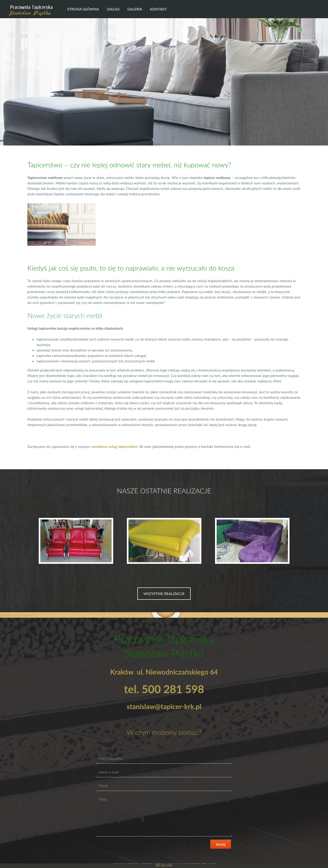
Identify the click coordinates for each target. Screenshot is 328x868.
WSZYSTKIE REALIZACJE (164, 593)
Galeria (135, 9)
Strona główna (83, 9)
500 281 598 (173, 689)
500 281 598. (164, 866)
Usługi (113, 9)
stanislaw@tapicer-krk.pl (164, 706)
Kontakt (158, 9)
